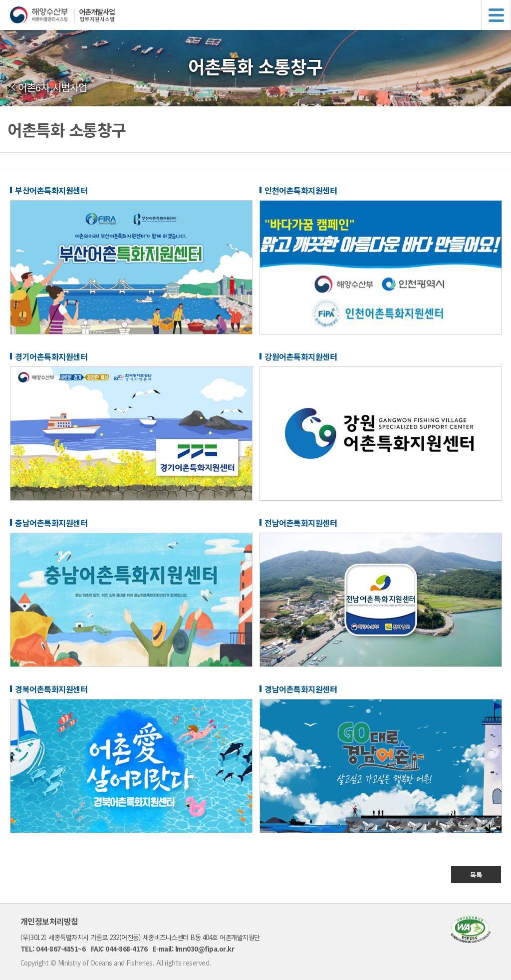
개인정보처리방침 (49, 921)
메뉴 (496, 15)
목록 (476, 875)
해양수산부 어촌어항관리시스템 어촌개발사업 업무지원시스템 (260, 15)
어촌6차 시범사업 (53, 87)
